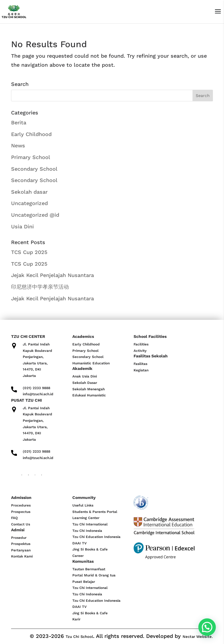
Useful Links (83, 505)
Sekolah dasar (29, 192)
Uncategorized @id (35, 215)
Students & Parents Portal (95, 512)
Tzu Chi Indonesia (87, 531)
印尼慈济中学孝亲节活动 (40, 287)
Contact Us (21, 524)
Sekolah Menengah (89, 389)
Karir (76, 619)
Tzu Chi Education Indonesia (96, 537)
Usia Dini (22, 226)
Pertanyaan (21, 550)
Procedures (21, 505)
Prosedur (19, 538)
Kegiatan (141, 370)
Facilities (141, 344)
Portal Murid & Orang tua (94, 575)
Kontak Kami (22, 556)
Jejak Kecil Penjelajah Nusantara (52, 275)
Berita (19, 122)
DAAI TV (79, 543)
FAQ (14, 518)
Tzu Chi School (79, 637)
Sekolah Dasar (85, 383)
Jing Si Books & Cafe (90, 549)
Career (78, 556)
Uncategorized (29, 203)
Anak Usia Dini (85, 376)
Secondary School (34, 169)
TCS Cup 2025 (29, 252)
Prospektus (21, 544)
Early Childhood (31, 134)
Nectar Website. (198, 637)
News (18, 145)
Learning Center (86, 518)
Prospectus (21, 512)
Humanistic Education (91, 363)
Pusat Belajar (84, 582)
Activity (140, 351)
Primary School (31, 157)
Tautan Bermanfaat (89, 569)
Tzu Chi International (90, 524)
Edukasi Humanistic (89, 395)
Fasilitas (140, 364)
